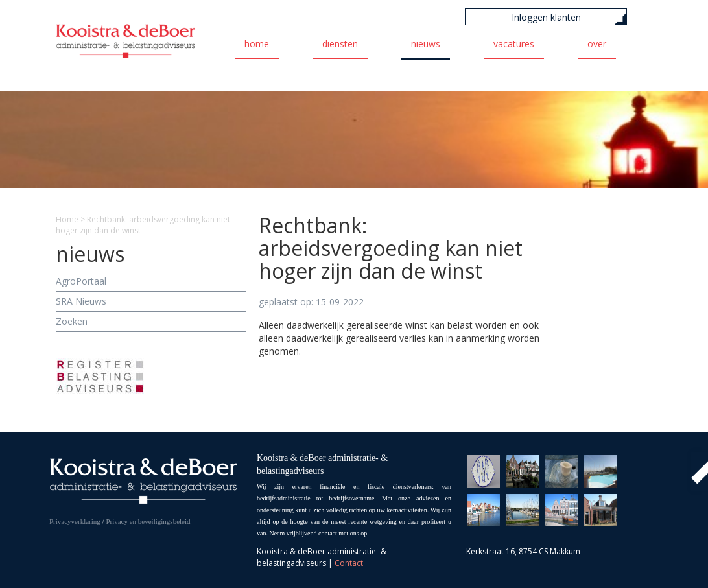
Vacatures (514, 44)
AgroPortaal (81, 281)
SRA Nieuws (81, 301)
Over (597, 44)
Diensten (340, 44)
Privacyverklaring (75, 521)
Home (257, 44)
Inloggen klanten (546, 17)
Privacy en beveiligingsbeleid (148, 521)
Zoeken (72, 321)
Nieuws (426, 44)
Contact (349, 563)
